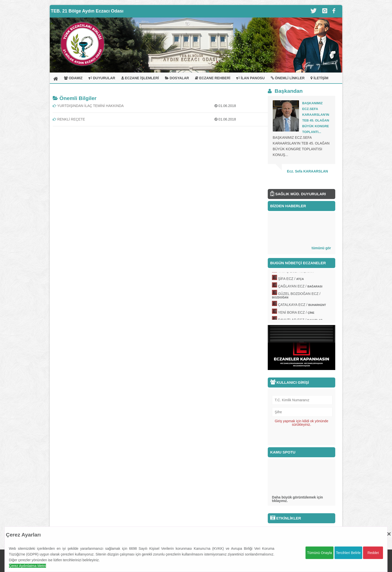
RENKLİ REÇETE (69, 119)
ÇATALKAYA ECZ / (302, 306)
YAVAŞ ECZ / (296, 272)
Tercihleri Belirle (348, 553)
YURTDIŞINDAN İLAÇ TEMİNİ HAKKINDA (88, 106)
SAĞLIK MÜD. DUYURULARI (298, 194)
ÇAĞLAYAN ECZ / (300, 287)
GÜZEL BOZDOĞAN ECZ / (296, 297)
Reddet (373, 553)
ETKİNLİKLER (286, 518)
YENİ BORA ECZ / (296, 313)
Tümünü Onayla (319, 553)
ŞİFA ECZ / (291, 280)
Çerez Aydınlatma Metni (27, 566)
